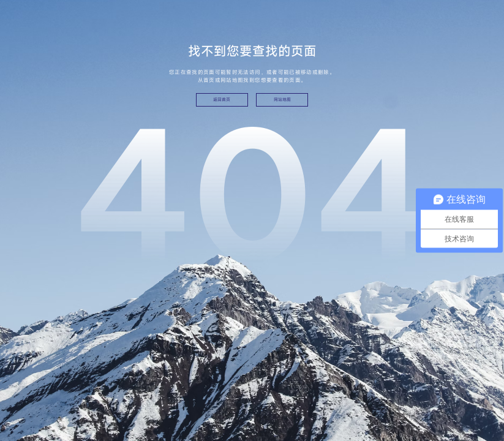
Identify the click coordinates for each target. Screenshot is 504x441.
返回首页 (222, 100)
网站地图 (282, 100)
